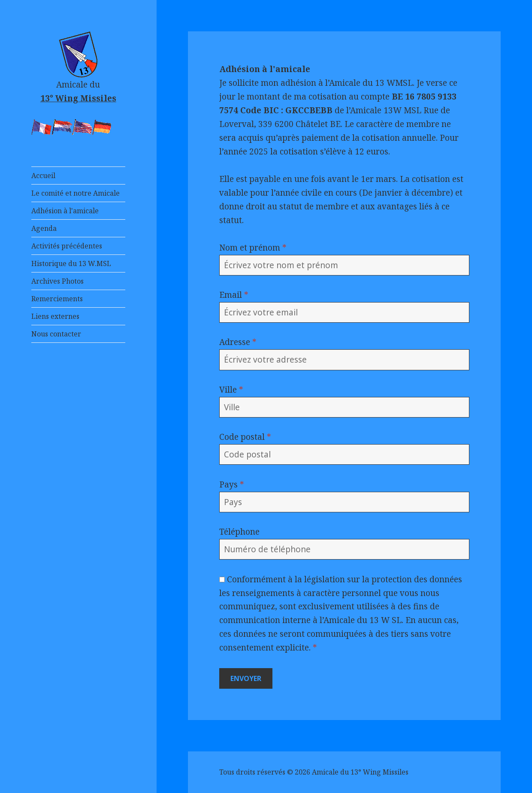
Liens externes (55, 316)
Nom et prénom (253, 248)
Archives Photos (57, 281)
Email (234, 295)
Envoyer (246, 678)
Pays (232, 484)
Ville (231, 390)
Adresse (238, 342)
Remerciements (57, 299)
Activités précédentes (67, 246)
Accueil (43, 176)
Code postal (245, 437)
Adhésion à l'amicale (65, 211)
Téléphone (239, 532)
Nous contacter (56, 334)
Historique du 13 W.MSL (71, 263)
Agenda (44, 228)
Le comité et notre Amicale (76, 193)
